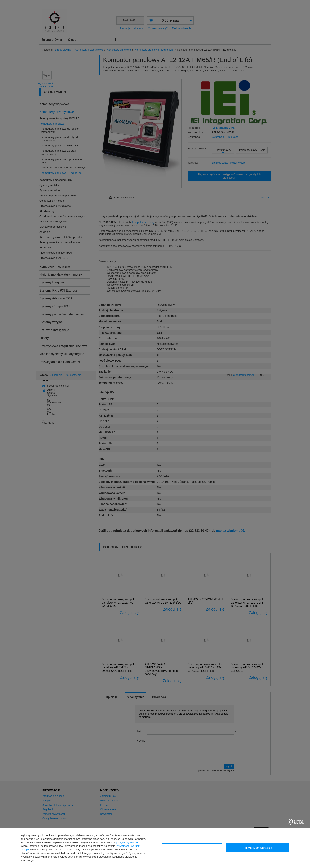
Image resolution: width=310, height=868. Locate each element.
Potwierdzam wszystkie (258, 848)
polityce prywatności (128, 842)
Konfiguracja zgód (192, 848)
